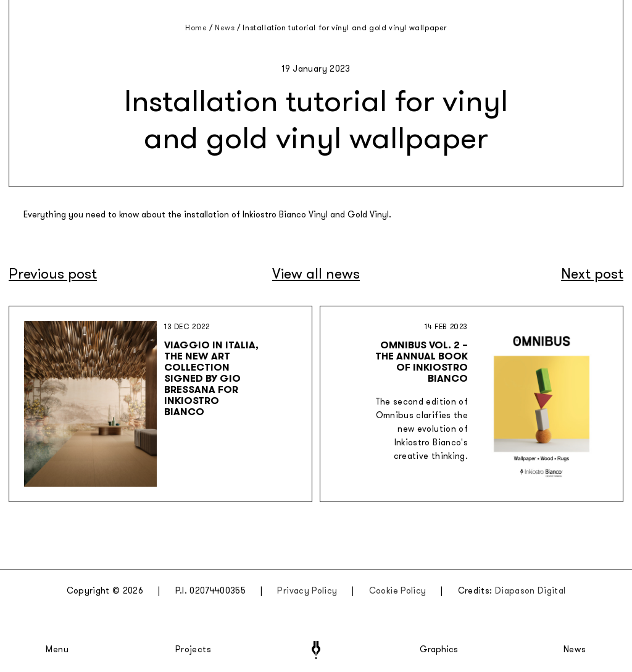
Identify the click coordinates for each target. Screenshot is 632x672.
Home (196, 28)
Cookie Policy (398, 591)
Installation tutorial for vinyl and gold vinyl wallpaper (345, 28)
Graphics (439, 650)
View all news (316, 274)
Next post (592, 274)
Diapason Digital (530, 591)
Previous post (53, 274)
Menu (57, 650)
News (575, 650)
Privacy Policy (307, 591)
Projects (193, 650)
